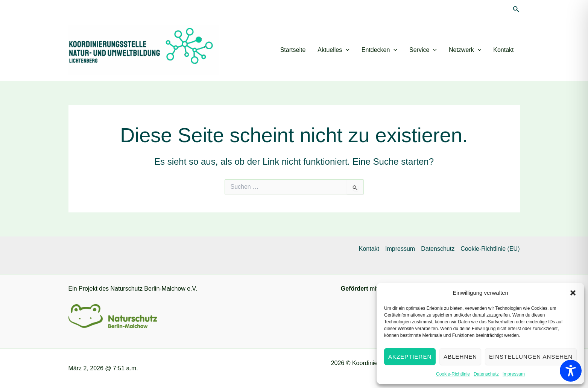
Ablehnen (460, 357)
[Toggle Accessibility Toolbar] (571, 371)
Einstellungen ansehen (531, 357)
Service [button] (423, 50)
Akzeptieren (410, 357)
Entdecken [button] (379, 50)
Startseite (293, 50)
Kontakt (503, 50)
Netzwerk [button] (465, 50)
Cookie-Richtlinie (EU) (490, 249)
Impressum (514, 374)
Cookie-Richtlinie (453, 374)
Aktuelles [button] (334, 50)
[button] (573, 293)
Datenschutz (486, 374)
